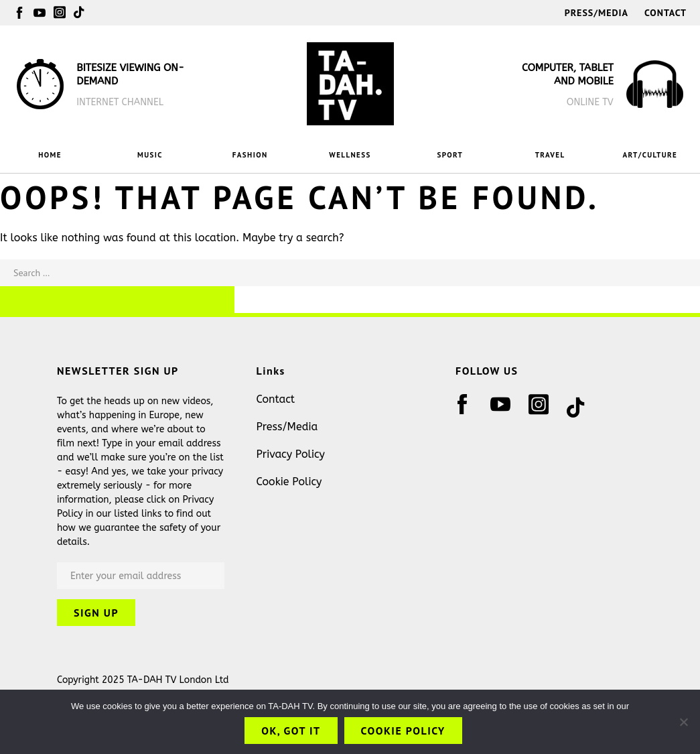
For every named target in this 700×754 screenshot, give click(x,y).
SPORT (450, 155)
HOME (50, 155)
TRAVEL (550, 155)
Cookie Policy (289, 482)
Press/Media (597, 13)
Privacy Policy (291, 454)
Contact (666, 13)
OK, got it (291, 731)
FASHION (250, 155)
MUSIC (150, 155)
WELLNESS (350, 155)
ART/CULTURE (650, 155)
